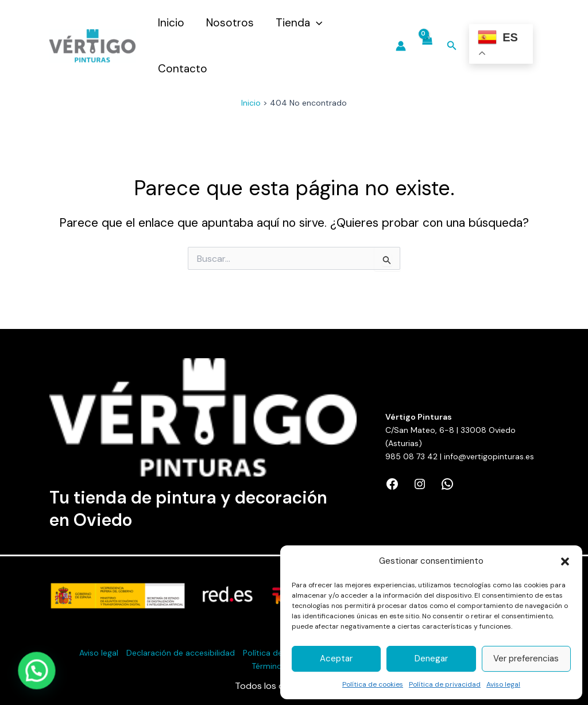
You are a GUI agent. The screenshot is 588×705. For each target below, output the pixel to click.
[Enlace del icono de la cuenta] (401, 46)
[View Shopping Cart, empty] (426, 46)
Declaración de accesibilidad (181, 653)
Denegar (431, 658)
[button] (565, 561)
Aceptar (336, 658)
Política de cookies (373, 684)
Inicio (171, 23)
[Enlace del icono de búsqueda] (452, 46)
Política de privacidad (445, 684)
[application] (316, 23)
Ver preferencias (526, 658)
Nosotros (230, 23)
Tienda (299, 23)
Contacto (183, 69)
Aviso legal (503, 684)
